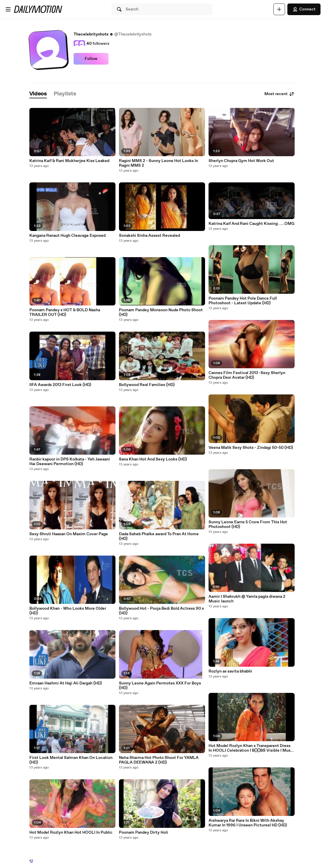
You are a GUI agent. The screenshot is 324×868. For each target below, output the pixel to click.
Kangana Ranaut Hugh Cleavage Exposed (67, 236)
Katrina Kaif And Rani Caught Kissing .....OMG (251, 224)
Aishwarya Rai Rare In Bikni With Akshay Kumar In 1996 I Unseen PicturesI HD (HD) (248, 823)
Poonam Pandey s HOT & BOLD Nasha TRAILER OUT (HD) (65, 312)
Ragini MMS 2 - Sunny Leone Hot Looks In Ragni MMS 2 (159, 163)
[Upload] (279, 9)
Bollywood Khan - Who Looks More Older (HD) (68, 611)
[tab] (38, 94)
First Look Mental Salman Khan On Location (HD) (71, 760)
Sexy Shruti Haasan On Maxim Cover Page (69, 534)
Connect (304, 9)
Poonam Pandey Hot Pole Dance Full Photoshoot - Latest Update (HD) (243, 301)
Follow (91, 59)
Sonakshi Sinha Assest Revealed (149, 236)
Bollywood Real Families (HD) (147, 385)
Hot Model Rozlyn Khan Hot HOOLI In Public (71, 833)
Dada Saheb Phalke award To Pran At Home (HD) (159, 536)
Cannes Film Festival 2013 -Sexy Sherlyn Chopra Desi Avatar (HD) (247, 375)
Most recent (280, 94)
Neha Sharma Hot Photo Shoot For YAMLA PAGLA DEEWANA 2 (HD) (159, 760)
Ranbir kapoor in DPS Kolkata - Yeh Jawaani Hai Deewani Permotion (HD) (70, 462)
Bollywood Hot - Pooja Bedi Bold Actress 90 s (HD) (161, 611)
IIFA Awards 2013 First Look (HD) (60, 385)
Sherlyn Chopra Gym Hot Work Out (241, 161)
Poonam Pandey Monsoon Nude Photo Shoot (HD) (161, 312)
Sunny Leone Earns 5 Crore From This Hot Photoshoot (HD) (248, 524)
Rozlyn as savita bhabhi (230, 671)
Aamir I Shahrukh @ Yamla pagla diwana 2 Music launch (247, 599)
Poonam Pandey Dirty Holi (144, 833)
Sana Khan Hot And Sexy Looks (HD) (153, 459)
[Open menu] (8, 9)
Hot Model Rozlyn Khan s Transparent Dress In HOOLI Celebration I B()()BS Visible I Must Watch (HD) (250, 748)
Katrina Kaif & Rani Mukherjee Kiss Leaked (69, 161)
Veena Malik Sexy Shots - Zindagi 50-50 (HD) (251, 448)
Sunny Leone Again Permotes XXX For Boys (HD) (160, 686)
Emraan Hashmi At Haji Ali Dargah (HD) (66, 683)
